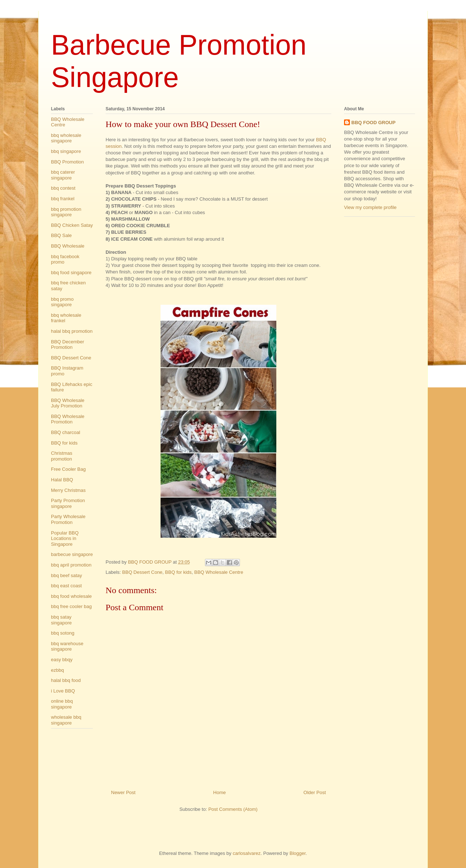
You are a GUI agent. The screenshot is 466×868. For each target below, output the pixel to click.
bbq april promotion (71, 565)
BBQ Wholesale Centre (219, 572)
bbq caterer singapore (63, 175)
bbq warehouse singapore (67, 646)
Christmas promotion (62, 456)
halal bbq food (66, 680)
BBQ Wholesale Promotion (68, 419)
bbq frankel (63, 199)
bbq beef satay (66, 575)
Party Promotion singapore (68, 503)
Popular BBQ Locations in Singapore (65, 538)
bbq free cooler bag (71, 606)
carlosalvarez (247, 853)
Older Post (315, 792)
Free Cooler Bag (68, 469)
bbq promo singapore (62, 302)
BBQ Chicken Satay (72, 225)
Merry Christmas (68, 490)
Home (220, 792)
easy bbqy (62, 660)
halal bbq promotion (72, 331)
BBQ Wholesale (68, 246)
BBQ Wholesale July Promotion (68, 403)
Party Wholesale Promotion (68, 519)
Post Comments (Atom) (233, 809)
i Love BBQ (63, 691)
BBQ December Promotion (68, 345)
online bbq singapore (62, 704)
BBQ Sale (61, 235)
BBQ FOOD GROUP (373, 123)
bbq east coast (66, 586)
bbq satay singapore (61, 620)
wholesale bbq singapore (66, 720)
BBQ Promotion (67, 162)
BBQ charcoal (66, 432)
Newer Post (123, 792)
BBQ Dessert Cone (143, 572)
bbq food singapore (71, 273)
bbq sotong (63, 633)
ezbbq (57, 670)
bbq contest (63, 188)
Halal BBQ (62, 480)
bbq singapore (66, 151)
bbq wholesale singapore (66, 138)
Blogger (297, 853)
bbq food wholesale (71, 596)
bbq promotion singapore (66, 212)
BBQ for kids (178, 572)
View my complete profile (370, 207)
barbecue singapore (72, 554)
